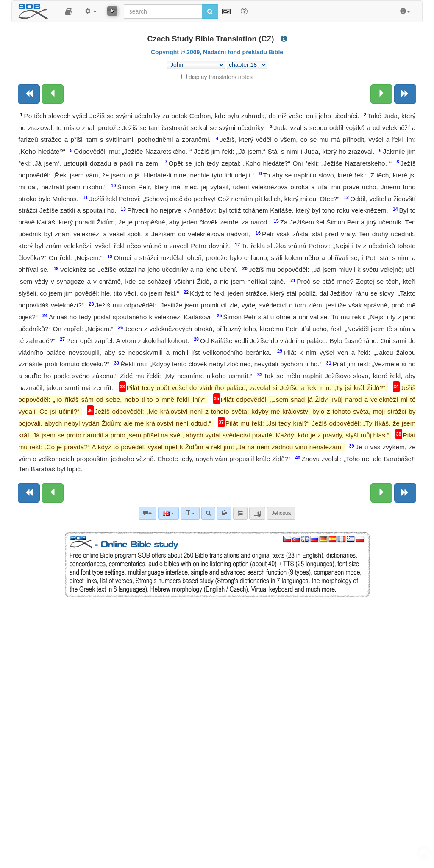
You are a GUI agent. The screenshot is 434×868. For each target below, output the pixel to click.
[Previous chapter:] (53, 94)
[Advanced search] (208, 513)
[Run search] (210, 11)
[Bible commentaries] (147, 513)
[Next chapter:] (381, 94)
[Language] (168, 513)
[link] (224, 513)
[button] (68, 11)
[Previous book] (29, 94)
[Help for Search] (244, 11)
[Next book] (405, 94)
